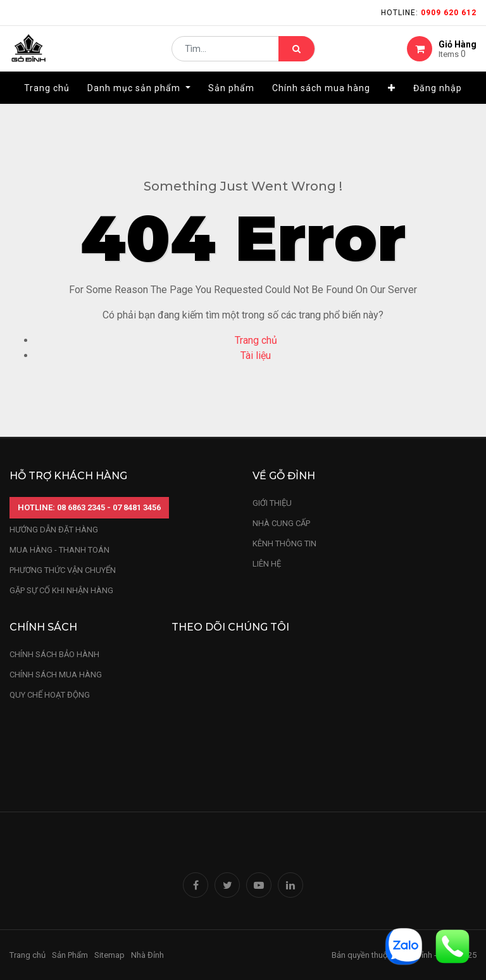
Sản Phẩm (70, 955)
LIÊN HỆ (267, 564)
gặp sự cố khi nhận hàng (61, 590)
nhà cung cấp (281, 523)
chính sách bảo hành (54, 654)
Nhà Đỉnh (148, 955)
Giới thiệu (273, 503)
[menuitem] (47, 99)
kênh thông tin (284, 543)
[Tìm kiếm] (296, 54)
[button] (392, 99)
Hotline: (429, 13)
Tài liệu (256, 355)
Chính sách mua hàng (56, 675)
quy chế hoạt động (50, 695)
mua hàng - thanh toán (59, 550)
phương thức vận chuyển (63, 570)
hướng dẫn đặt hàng (54, 530)
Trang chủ (256, 340)
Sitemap (109, 955)
